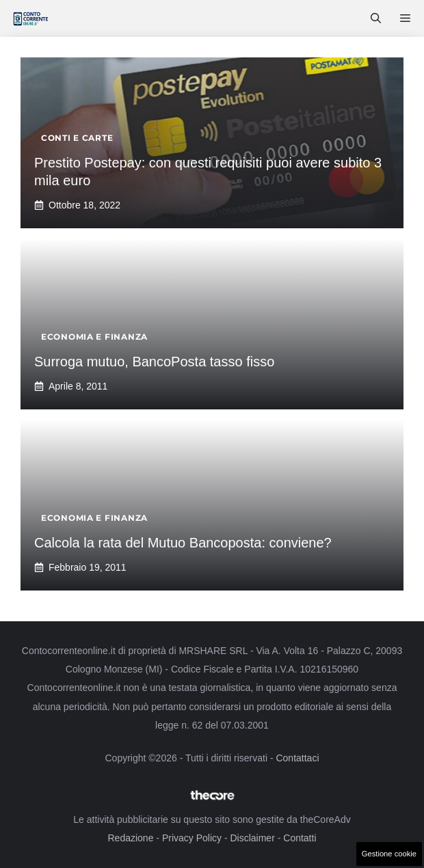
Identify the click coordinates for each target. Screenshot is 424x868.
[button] (376, 18)
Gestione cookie (389, 854)
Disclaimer (252, 838)
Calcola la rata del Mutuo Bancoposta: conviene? (183, 543)
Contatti (300, 838)
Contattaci (297, 758)
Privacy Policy (192, 838)
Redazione (130, 838)
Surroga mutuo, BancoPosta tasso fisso (154, 362)
